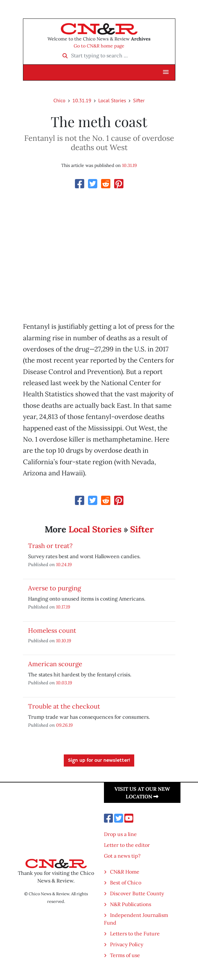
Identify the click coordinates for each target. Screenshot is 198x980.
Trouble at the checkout (64, 706)
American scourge (55, 664)
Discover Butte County (137, 893)
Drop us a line (120, 834)
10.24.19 (64, 564)
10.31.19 (82, 100)
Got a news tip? (122, 856)
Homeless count (52, 630)
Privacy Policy (127, 944)
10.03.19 (64, 683)
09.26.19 (64, 725)
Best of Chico (126, 883)
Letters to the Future (135, 933)
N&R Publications (131, 904)
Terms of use (125, 955)
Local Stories (112, 100)
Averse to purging (55, 588)
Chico (59, 100)
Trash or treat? (50, 546)
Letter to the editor (127, 845)
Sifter (139, 100)
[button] (166, 72)
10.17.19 (63, 607)
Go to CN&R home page (99, 46)
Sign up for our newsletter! (99, 760)
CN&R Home (125, 872)
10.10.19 (64, 641)
